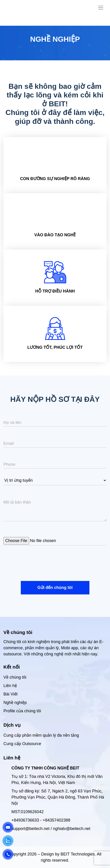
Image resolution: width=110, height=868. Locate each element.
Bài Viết (11, 694)
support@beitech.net (30, 829)
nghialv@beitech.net (71, 829)
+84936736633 (25, 820)
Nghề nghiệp (15, 703)
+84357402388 (57, 820)
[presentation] (38, 565)
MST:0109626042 (28, 812)
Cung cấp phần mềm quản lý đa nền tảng (41, 735)
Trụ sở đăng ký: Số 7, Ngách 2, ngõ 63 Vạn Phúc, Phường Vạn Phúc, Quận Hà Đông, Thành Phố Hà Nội (58, 797)
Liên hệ (10, 686)
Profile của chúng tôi (22, 711)
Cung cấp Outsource (22, 744)
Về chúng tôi (15, 677)
